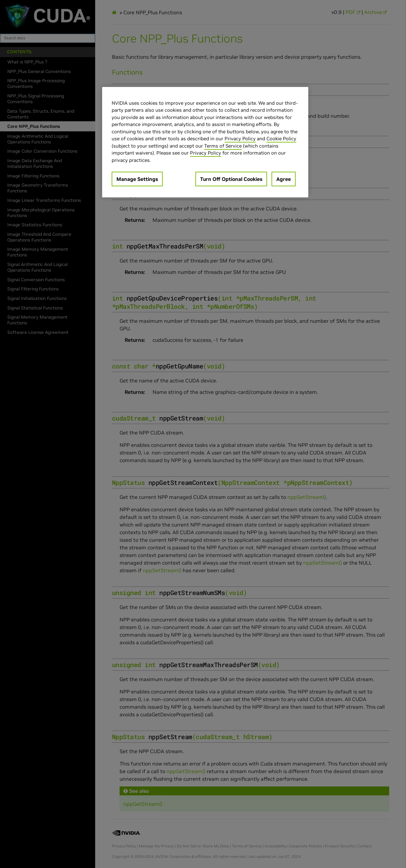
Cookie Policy (281, 139)
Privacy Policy (240, 139)
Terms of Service (223, 146)
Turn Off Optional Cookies (231, 179)
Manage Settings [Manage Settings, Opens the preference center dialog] (137, 179)
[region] (205, 142)
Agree (284, 179)
